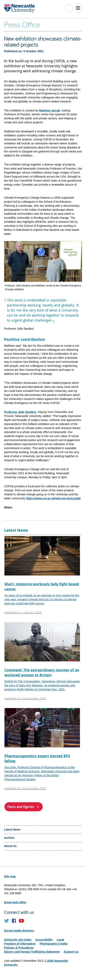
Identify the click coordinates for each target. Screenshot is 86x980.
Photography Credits (54, 944)
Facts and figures (21, 807)
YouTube (21, 921)
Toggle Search (69, 8)
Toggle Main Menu (78, 8)
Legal (61, 940)
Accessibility (44, 940)
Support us (71, 952)
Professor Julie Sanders (20, 412)
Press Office (22, 24)
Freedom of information (20, 944)
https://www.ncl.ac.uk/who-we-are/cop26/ (53, 498)
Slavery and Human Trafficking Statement (32, 952)
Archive (9, 838)
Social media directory (19, 931)
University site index (18, 940)
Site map (10, 876)
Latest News (12, 830)
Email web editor (15, 902)
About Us (10, 846)
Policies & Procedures (19, 948)
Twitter (7, 921)
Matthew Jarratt (49, 110)
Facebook (14, 921)
